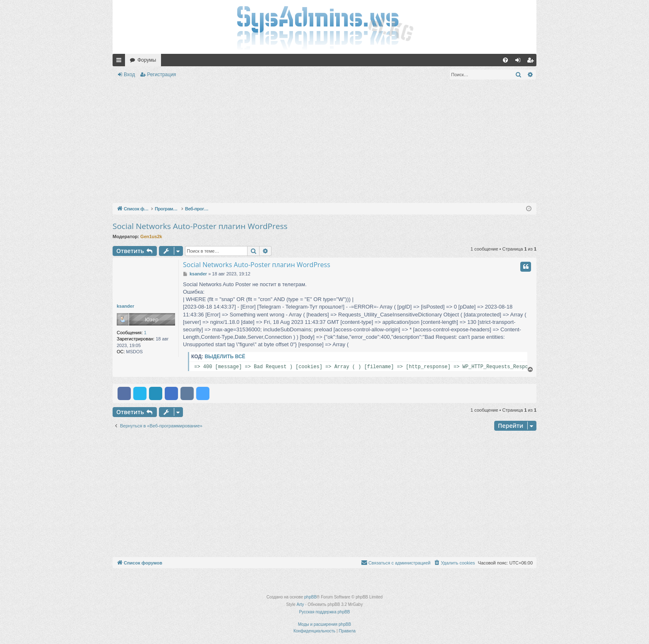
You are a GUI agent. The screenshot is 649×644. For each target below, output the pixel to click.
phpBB (310, 597)
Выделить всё (225, 357)
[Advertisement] (324, 143)
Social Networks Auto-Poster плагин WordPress (200, 226)
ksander (125, 306)
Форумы (147, 60)
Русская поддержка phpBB (324, 612)
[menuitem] (505, 60)
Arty (300, 604)
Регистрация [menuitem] (532, 62)
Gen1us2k (151, 236)
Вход (129, 75)
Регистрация (161, 75)
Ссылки (120, 62)
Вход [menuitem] (520, 62)
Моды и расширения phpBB (324, 624)
